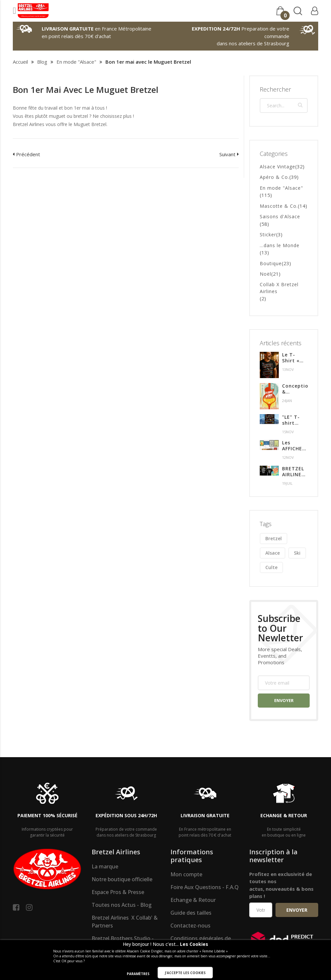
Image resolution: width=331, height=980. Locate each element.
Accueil (20, 62)
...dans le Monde (280, 245)
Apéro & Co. (275, 177)
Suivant (227, 154)
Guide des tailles (191, 913)
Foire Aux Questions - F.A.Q (205, 887)
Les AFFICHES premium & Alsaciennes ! (295, 446)
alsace (273, 553)
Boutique (271, 263)
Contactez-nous (190, 926)
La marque (105, 866)
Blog (42, 62)
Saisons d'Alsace (280, 216)
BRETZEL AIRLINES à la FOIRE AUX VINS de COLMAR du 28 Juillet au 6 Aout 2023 (294, 472)
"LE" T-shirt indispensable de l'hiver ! (295, 420)
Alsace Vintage (277, 167)
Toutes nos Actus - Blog (122, 905)
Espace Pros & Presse (118, 892)
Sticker (268, 234)
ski (297, 553)
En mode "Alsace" (76, 62)
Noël (265, 274)
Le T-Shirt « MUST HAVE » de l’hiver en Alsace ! (294, 358)
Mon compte (186, 874)
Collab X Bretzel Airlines (279, 288)
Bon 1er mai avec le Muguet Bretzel (86, 90)
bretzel (274, 538)
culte (271, 567)
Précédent (28, 154)
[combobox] (284, 106)
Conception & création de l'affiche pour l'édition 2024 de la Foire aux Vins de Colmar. (295, 389)
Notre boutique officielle (122, 879)
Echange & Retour (193, 900)
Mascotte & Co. (279, 206)
